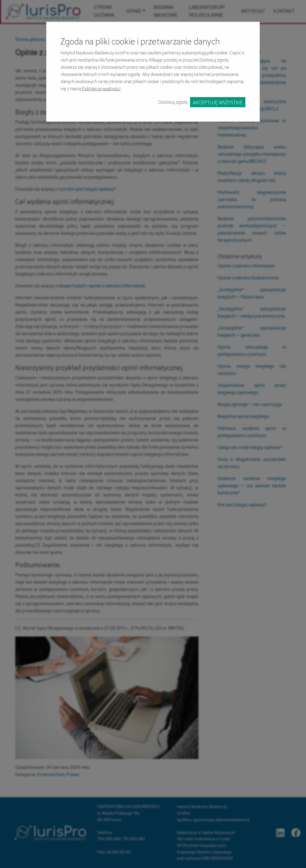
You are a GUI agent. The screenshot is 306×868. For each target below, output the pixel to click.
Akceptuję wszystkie (218, 102)
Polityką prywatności (101, 89)
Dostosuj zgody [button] (173, 102)
